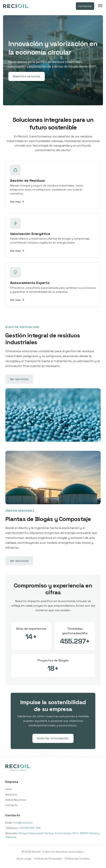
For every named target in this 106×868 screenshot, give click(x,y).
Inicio (9, 789)
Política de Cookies (77, 858)
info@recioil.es (23, 823)
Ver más (17, 202)
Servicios (11, 794)
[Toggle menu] (100, 6)
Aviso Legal (24, 858)
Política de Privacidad (48, 858)
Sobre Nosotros (16, 800)
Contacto (12, 805)
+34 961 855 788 (30, 828)
